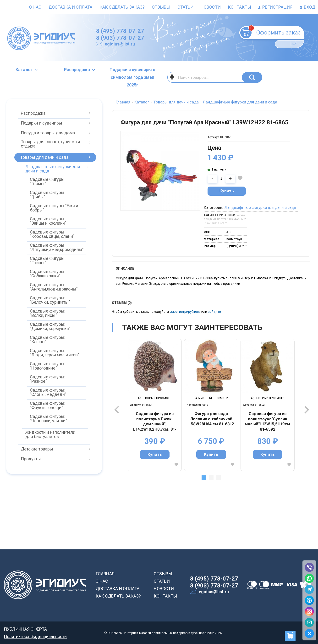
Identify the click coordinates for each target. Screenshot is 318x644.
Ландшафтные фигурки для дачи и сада (260, 208)
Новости (211, 7)
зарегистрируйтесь (185, 312)
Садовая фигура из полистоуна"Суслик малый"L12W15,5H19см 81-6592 (268, 421)
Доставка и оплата (70, 7)
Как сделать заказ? (122, 7)
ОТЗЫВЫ (163, 574)
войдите (214, 312)
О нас (35, 7)
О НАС (102, 581)
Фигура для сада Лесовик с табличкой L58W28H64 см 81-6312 (211, 419)
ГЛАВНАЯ (105, 574)
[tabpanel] (155, 405)
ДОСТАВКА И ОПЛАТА (118, 589)
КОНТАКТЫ (165, 596)
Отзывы (161, 7)
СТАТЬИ (162, 581)
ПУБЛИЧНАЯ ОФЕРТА (25, 629)
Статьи (185, 7)
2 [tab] (211, 478)
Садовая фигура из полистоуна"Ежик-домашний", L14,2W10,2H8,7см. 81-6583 (155, 421)
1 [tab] (204, 478)
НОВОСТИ (164, 589)
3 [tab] (218, 478)
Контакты (239, 7)
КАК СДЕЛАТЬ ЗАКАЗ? (118, 596)
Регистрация (275, 7)
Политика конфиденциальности (35, 636)
